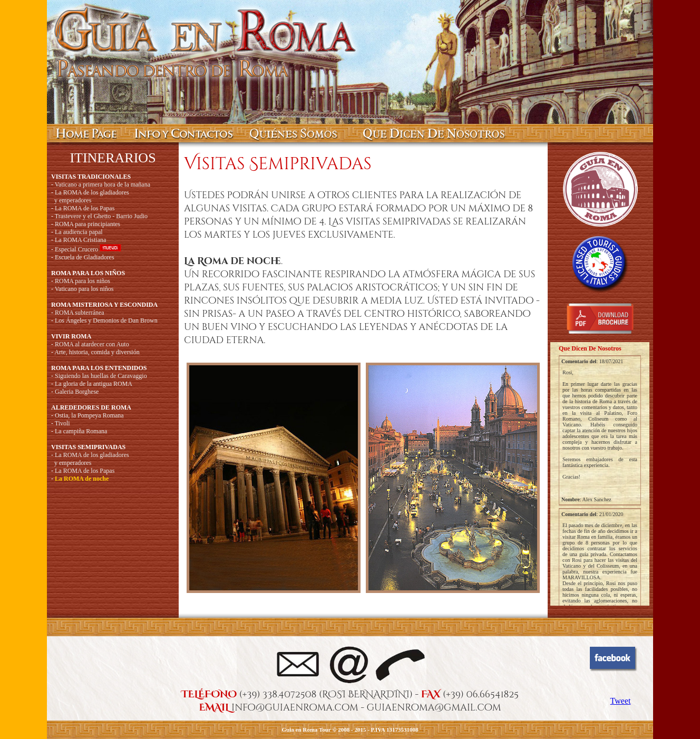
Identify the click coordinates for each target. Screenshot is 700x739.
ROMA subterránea (80, 313)
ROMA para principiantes (87, 224)
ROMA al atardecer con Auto (92, 344)
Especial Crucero (76, 249)
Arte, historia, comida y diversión (97, 352)
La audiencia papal (79, 232)
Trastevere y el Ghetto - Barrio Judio (101, 216)
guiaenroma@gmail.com (434, 708)
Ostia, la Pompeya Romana (89, 415)
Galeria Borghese (77, 392)
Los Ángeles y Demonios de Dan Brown (106, 320)
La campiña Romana (81, 431)
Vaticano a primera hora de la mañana (103, 184)
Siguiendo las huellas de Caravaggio (101, 376)
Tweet (621, 701)
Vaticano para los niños (84, 289)
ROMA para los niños (82, 281)
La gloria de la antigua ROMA (94, 384)
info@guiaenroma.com (295, 708)
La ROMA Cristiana (80, 240)
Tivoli (62, 423)
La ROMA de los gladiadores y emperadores (90, 196)
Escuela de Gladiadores (85, 257)
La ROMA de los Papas (85, 208)
